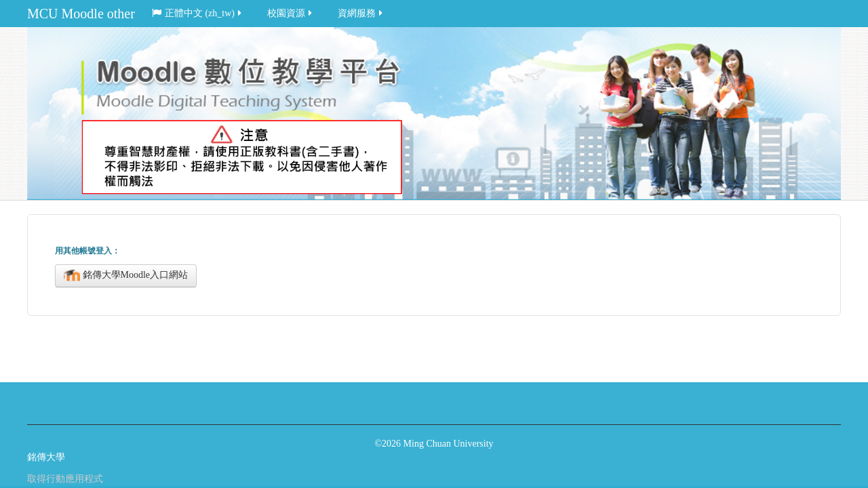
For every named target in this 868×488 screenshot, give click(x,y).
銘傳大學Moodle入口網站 (126, 276)
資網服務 (361, 13)
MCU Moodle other (81, 14)
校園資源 (291, 13)
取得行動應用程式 (65, 479)
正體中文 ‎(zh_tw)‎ (198, 13)
